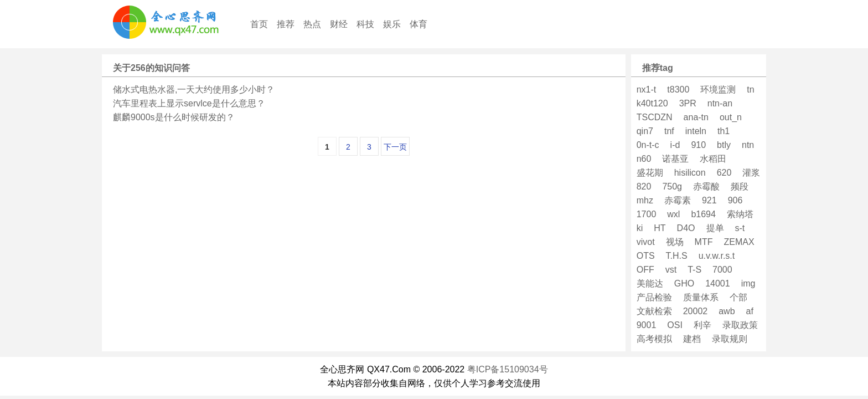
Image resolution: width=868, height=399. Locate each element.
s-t (740, 228)
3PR (688, 103)
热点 (312, 24)
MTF (704, 242)
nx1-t (647, 89)
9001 (647, 325)
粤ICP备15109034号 (508, 369)
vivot (646, 242)
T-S (694, 270)
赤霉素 (678, 200)
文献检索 (654, 311)
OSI (675, 325)
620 (724, 173)
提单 (715, 228)
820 (644, 186)
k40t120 (652, 103)
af (750, 311)
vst (671, 270)
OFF (645, 270)
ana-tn (696, 117)
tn (750, 89)
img (748, 283)
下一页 (395, 147)
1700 (647, 214)
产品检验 (654, 297)
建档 (692, 339)
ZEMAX (739, 242)
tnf (669, 131)
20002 (696, 311)
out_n (731, 117)
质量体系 (701, 297)
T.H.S (677, 256)
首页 (259, 24)
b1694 (703, 214)
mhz (645, 200)
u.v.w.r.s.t (717, 256)
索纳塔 (740, 214)
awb (727, 311)
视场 (675, 242)
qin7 (645, 131)
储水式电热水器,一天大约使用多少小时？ (194, 89)
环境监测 (718, 89)
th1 (724, 131)
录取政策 (740, 325)
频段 (740, 186)
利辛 (702, 325)
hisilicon (690, 173)
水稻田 (713, 159)
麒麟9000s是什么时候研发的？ (174, 117)
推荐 (286, 24)
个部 (738, 297)
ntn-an (720, 103)
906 (735, 200)
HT (660, 228)
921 (709, 200)
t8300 (678, 89)
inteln (696, 131)
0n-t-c (648, 145)
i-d (675, 145)
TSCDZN (655, 117)
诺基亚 (675, 159)
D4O (686, 228)
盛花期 (650, 173)
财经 (339, 24)
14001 (718, 283)
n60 (644, 159)
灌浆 (751, 173)
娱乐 (392, 24)
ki (640, 228)
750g (672, 186)
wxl (673, 214)
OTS (646, 256)
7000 (722, 270)
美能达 (650, 283)
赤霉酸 (706, 186)
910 (698, 145)
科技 (365, 24)
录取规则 (730, 339)
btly (724, 145)
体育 (418, 24)
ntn (748, 145)
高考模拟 (654, 339)
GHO (684, 283)
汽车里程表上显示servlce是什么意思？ (189, 103)
